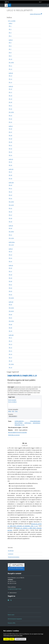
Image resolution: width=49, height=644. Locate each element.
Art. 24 (10, 119)
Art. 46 (10, 212)
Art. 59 (10, 278)
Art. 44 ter (11, 205)
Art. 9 (10, 56)
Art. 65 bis (11, 308)
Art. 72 (10, 341)
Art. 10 (10, 59)
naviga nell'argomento (36, 14)
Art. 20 (10, 102)
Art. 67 (10, 318)
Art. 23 (10, 116)
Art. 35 (10, 162)
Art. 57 (10, 271)
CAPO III (11, 73)
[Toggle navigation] (48, 5)
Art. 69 (10, 328)
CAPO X (11, 249)
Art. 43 (10, 195)
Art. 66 (10, 314)
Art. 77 (10, 358)
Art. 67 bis (11, 321)
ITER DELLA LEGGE (14, 435)
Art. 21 (10, 106)
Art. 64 (10, 295)
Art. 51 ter (11, 245)
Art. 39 (10, 179)
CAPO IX (11, 226)
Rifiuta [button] (12, 639)
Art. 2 (10, 29)
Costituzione (11, 554)
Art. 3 (10, 33)
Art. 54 (10, 258)
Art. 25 (10, 122)
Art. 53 (10, 255)
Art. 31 (10, 145)
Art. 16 (10, 89)
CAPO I (10, 23)
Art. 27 (10, 132)
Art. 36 (10, 165)
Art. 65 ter (11, 311)
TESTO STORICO (12, 402)
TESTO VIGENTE (12, 400)
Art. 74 (10, 348)
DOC (16, 411)
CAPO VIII (11, 183)
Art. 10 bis (11, 62)
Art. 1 (10, 26)
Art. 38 (10, 175)
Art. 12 (10, 69)
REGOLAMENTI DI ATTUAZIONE (17, 433)
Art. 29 (10, 139)
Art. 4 (10, 36)
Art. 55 (10, 261)
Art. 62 (10, 288)
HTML (10, 411)
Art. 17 (10, 92)
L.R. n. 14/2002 (12, 21)
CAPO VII (11, 169)
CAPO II (11, 40)
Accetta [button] (6, 639)
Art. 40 (10, 185)
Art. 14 (10, 79)
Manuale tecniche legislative (14, 557)
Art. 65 (10, 305)
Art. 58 (10, 275)
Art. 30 (10, 142)
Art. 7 (10, 49)
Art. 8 (10, 53)
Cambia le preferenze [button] (20, 639)
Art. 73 (10, 344)
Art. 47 (10, 215)
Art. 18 (10, 96)
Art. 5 (10, 43)
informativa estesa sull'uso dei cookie (13, 636)
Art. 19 (10, 99)
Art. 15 (10, 82)
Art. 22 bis (11, 112)
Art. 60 (10, 281)
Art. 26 (10, 129)
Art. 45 (10, 208)
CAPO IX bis (12, 242)
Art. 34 (10, 155)
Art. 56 (10, 268)
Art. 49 (10, 222)
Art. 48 (10, 218)
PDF (13, 411)
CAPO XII (11, 302)
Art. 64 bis (11, 298)
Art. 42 (10, 192)
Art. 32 (10, 149)
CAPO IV (11, 86)
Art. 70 (10, 331)
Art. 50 (10, 228)
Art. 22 (10, 109)
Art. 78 (10, 361)
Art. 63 (10, 291)
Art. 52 (10, 251)
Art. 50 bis (11, 232)
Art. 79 (10, 368)
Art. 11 (10, 66)
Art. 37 (10, 172)
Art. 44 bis (11, 202)
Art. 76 (10, 354)
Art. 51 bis (11, 238)
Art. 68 (10, 324)
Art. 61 (10, 285)
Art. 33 (10, 152)
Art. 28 (10, 135)
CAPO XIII (11, 335)
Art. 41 (10, 188)
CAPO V (11, 126)
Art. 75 (10, 351)
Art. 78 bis (11, 364)
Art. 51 (10, 235)
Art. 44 (10, 198)
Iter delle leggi (11, 551)
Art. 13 (10, 76)
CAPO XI (11, 265)
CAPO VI (11, 159)
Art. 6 (10, 46)
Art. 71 (10, 338)
